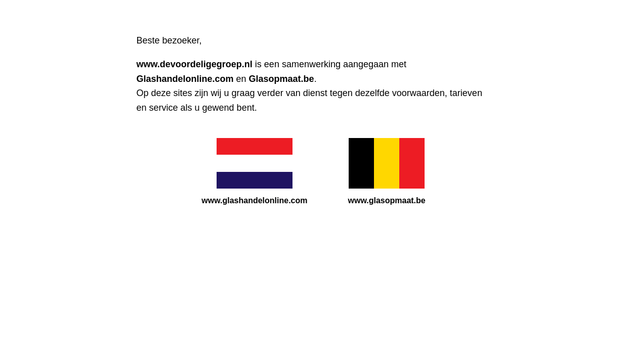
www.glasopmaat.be (387, 200)
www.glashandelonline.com (254, 200)
